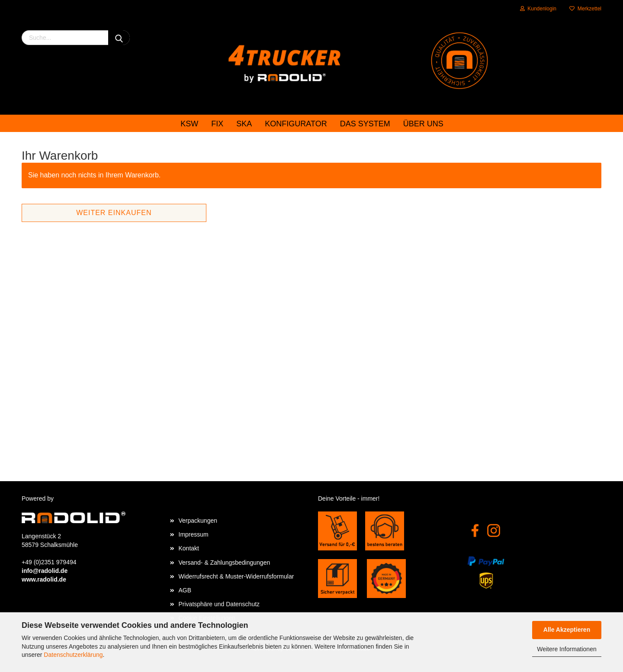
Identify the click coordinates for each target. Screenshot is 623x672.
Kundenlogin (538, 9)
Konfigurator (296, 124)
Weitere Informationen (567, 649)
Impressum (194, 534)
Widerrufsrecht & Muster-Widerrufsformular (236, 576)
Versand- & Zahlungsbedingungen (225, 563)
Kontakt (189, 548)
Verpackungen (198, 521)
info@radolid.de (45, 571)
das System (365, 124)
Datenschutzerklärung (73, 655)
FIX (217, 124)
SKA (244, 124)
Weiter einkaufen (114, 213)
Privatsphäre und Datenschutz (219, 604)
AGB (185, 590)
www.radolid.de (44, 579)
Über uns (423, 124)
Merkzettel (585, 9)
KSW (189, 124)
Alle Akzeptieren (567, 630)
